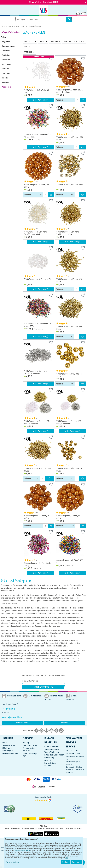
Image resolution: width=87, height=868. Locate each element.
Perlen (25, 26)
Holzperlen (6, 60)
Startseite (4, 26)
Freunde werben (29, 748)
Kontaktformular (22, 723)
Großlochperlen (7, 55)
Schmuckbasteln (15, 26)
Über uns (5, 743)
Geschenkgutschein (30, 745)
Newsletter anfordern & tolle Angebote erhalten (44, 676)
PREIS (26, 47)
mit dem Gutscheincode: (44, 2)
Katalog (26, 743)
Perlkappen (6, 73)
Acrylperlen (6, 42)
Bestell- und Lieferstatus (75, 770)
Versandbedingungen (52, 749)
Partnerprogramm (8, 745)
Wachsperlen (7, 87)
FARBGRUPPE (29, 41)
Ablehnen (66, 862)
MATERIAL (54, 41)
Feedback (65, 723)
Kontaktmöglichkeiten (74, 767)
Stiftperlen (6, 82)
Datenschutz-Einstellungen (54, 755)
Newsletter (27, 751)
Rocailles (5, 78)
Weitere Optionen (13, 862)
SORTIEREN (28, 52)
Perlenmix (5, 69)
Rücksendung (49, 758)
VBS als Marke (7, 748)
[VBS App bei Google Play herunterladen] (36, 834)
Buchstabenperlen (8, 46)
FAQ (25, 756)
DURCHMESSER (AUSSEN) (73, 41)
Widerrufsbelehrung (52, 752)
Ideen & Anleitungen (31, 754)
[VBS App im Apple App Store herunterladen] (51, 834)
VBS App (48, 766)
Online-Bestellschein (52, 747)
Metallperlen (6, 64)
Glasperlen (6, 51)
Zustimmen (76, 862)
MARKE (42, 41)
